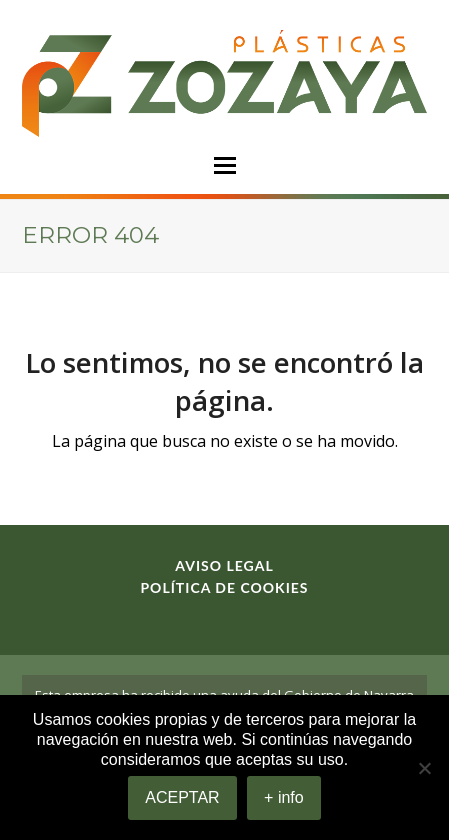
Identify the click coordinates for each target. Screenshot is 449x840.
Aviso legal (224, 565)
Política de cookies (224, 587)
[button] (225, 165)
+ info (284, 797)
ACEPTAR (182, 797)
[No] (424, 768)
